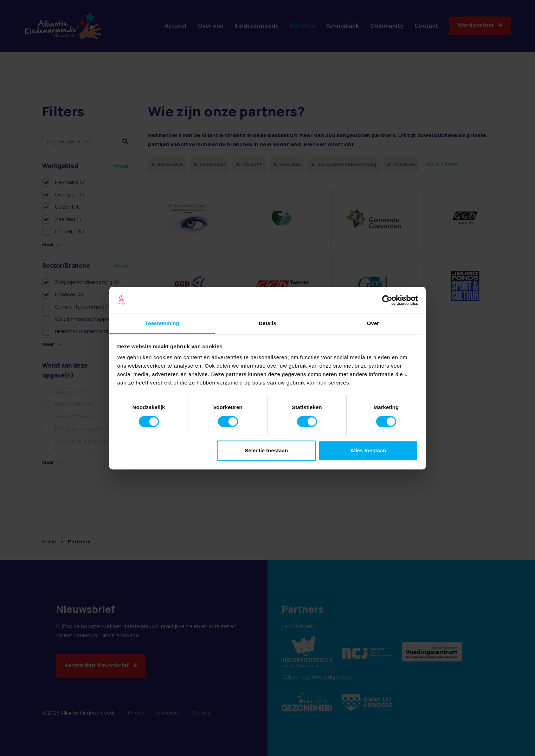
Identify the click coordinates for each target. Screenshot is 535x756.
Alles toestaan (368, 451)
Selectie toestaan (267, 451)
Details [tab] (267, 324)
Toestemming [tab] (162, 324)
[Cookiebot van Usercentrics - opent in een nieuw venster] (387, 300)
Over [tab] (373, 324)
